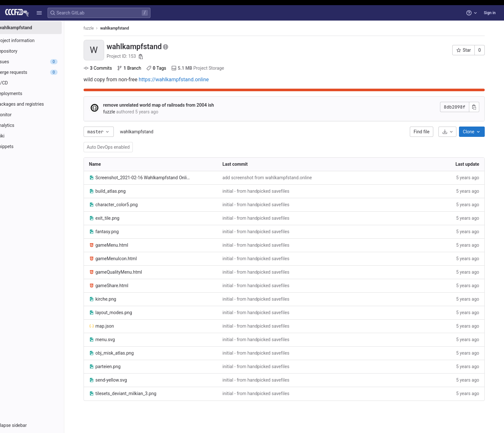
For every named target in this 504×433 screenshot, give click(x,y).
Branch (138, 68)
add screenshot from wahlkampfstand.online (276, 178)
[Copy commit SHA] (483, 107)
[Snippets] (41, 146)
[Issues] (41, 62)
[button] (39, 13)
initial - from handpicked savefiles (265, 191)
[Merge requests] (41, 72)
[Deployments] (41, 93)
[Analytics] (41, 125)
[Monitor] (41, 115)
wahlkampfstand (146, 132)
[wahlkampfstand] (41, 28)
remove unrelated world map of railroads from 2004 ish (168, 105)
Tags (166, 68)
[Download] (456, 132)
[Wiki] (41, 136)
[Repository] (41, 51)
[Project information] (41, 40)
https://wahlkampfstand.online (183, 80)
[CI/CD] (41, 83)
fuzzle (98, 28)
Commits (107, 68)
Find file (431, 132)
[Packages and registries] (41, 104)
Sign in (490, 13)
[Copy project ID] (150, 57)
